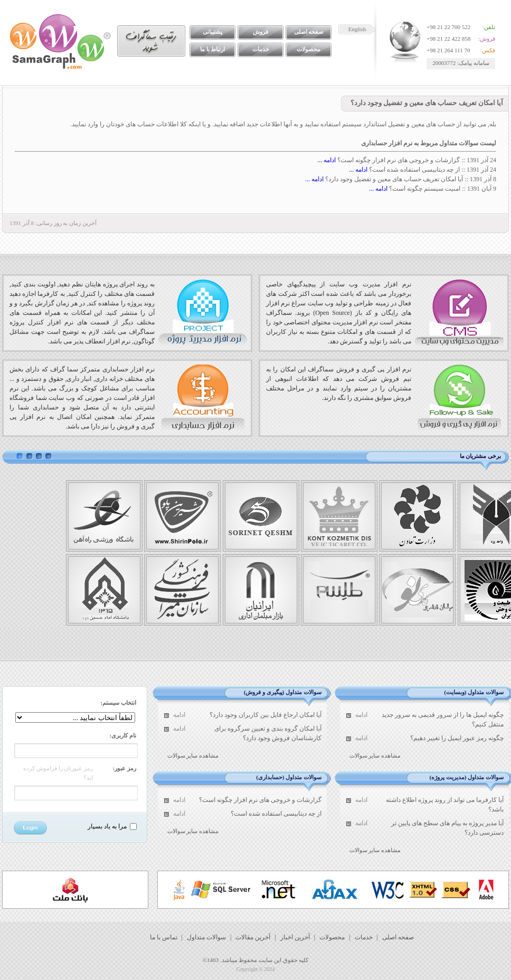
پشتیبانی (212, 32)
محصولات (309, 49)
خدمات (261, 49)
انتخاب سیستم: (119, 703)
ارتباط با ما (213, 49)
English (357, 29)
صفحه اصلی (309, 32)
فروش (261, 32)
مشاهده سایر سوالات (375, 755)
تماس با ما (164, 937)
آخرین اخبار (295, 937)
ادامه (361, 715)
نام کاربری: (123, 735)
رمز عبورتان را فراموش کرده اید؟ (58, 773)
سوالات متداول (206, 937)
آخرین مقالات (253, 937)
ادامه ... (327, 160)
